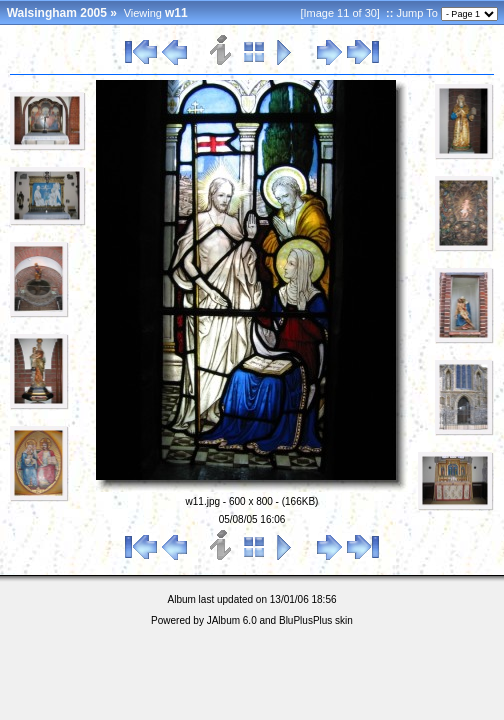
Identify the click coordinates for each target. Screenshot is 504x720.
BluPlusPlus (305, 620)
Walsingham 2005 (57, 13)
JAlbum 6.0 (232, 620)
